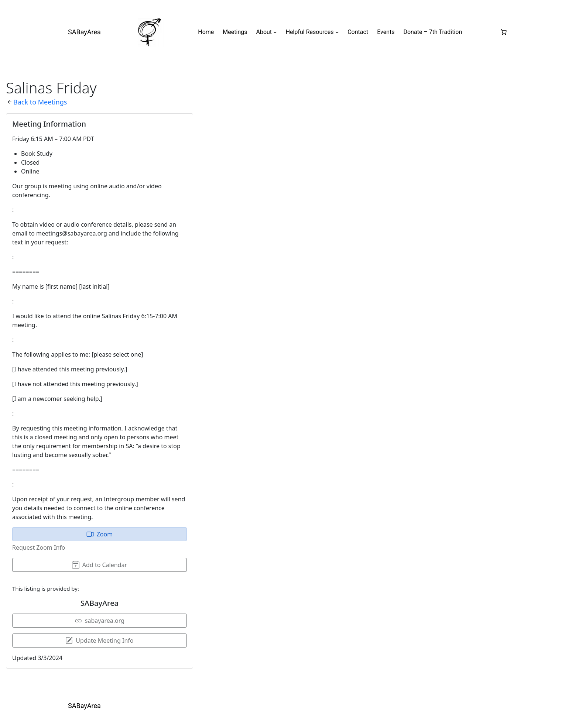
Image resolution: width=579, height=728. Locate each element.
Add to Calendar (100, 565)
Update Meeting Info (99, 641)
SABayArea (84, 32)
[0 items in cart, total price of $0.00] (504, 32)
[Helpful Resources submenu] (337, 32)
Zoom (100, 534)
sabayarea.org (100, 621)
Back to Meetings (40, 102)
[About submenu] (275, 32)
